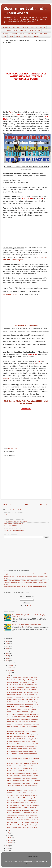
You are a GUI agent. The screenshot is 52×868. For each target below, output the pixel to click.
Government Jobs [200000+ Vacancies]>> (16, 521)
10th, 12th (34, 28)
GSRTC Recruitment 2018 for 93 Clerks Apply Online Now (23, 781)
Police (18, 36)
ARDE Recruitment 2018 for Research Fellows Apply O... (23, 714)
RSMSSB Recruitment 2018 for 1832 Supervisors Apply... (23, 729)
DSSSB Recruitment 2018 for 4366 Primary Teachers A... (23, 820)
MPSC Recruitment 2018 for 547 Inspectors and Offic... (23, 727)
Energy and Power (34, 31)
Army (22, 33)
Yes (36, 8)
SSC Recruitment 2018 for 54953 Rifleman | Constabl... (23, 712)
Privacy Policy (27, 36)
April (9, 835)
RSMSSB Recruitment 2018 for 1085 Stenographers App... (24, 734)
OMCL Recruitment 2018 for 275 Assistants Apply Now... (23, 817)
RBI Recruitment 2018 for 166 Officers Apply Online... (22, 808)
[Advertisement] (26, 58)
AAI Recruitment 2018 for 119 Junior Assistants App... (22, 709)
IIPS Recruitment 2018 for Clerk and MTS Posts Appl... (23, 756)
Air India (15, 33)
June (9, 830)
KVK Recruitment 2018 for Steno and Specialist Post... (22, 731)
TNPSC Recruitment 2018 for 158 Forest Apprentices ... (23, 786)
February (10, 840)
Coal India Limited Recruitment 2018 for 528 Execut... (22, 815)
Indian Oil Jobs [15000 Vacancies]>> (14, 530)
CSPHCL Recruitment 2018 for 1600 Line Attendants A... (23, 803)
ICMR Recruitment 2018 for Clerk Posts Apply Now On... (23, 763)
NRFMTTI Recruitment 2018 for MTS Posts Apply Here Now (24, 707)
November (11, 665)
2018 (8, 661)
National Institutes (32, 33)
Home (26, 504)
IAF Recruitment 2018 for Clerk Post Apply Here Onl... (22, 690)
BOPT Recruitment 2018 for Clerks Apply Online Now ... (23, 754)
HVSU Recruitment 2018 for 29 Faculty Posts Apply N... (23, 773)
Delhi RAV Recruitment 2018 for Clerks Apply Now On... (23, 813)
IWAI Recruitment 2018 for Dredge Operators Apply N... (23, 825)
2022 (8, 651)
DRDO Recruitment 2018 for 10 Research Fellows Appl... (23, 822)
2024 (8, 646)
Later (17, 8)
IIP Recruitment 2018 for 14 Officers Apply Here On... (22, 736)
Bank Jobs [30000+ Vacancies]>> (14, 524)
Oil (4, 31)
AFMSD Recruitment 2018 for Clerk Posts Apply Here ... (23, 761)
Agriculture (6, 33)
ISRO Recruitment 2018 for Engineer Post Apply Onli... (23, 680)
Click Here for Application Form (26, 326)
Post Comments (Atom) (17, 510)
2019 (8, 658)
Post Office (44, 33)
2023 (8, 648)
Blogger (26, 863)
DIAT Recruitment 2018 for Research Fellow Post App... (23, 702)
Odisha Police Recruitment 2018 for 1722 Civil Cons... (22, 778)
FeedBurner (30, 606)
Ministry (43, 28)
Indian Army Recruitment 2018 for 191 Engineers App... (23, 695)
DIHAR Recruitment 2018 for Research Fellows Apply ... (23, 685)
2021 (8, 653)
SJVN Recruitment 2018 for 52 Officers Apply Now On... (23, 795)
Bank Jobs (17, 28)
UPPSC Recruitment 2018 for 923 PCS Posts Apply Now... (24, 776)
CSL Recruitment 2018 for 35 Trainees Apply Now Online (23, 739)
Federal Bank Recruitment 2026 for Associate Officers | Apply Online (23, 580)
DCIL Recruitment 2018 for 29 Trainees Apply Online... (22, 768)
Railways (26, 28)
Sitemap (37, 36)
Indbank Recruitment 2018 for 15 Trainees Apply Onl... (22, 788)
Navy (16, 31)
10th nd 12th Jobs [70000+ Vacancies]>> (16, 528)
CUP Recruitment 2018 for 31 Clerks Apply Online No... (23, 719)
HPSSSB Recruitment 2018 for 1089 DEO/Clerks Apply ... (23, 805)
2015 (8, 851)
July (9, 675)
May (9, 833)
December (11, 663)
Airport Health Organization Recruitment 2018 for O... (22, 682)
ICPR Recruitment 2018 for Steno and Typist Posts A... (23, 677)
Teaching (23, 31)
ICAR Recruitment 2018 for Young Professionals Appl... (23, 827)
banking (6, 378)
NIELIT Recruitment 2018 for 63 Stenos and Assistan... (23, 766)
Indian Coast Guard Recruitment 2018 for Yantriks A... (22, 722)
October (10, 668)
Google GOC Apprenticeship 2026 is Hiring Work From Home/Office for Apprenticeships (27, 625)
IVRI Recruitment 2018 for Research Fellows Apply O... (23, 749)
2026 (8, 641)
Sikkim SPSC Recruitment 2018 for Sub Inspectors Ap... (23, 810)
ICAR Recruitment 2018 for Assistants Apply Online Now (23, 759)
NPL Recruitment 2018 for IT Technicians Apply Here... (22, 692)
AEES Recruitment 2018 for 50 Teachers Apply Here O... (23, 704)
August (10, 673)
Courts (11, 36)
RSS (5, 514)
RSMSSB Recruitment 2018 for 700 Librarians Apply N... (23, 697)
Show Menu (7, 28)
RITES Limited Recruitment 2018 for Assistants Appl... (22, 790)
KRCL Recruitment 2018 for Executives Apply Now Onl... (23, 744)
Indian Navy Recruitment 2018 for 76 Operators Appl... (22, 746)
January (10, 843)
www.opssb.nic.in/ (10, 294)
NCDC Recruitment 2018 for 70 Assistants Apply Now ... (23, 793)
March (10, 838)
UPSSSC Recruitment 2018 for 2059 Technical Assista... (23, 699)
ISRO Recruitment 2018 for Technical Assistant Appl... (22, 751)
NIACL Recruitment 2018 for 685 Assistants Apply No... (23, 741)
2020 (8, 656)
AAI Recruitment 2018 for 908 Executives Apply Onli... (22, 798)
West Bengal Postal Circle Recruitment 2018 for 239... (22, 800)
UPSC (9, 31)
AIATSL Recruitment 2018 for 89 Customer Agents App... (23, 717)
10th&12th (10, 448)
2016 (8, 848)
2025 (8, 644)
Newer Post (8, 504)
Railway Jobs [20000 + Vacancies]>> (14, 526)
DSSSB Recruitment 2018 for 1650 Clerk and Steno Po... (23, 724)
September (11, 670)
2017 (8, 846)
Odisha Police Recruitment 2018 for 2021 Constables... (23, 783)
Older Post (44, 504)
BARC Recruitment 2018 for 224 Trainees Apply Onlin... (23, 687)
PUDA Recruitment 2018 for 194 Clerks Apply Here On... (23, 771)
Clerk (4, 36)
